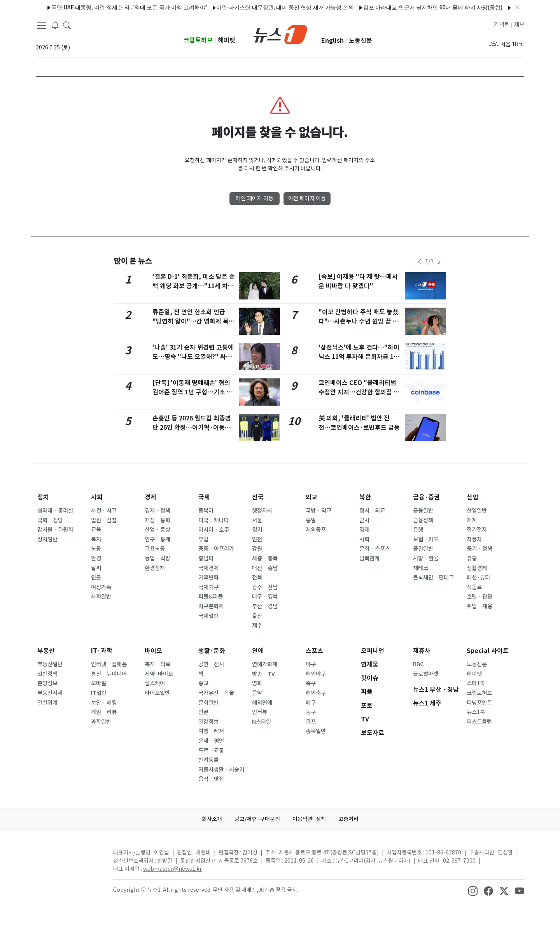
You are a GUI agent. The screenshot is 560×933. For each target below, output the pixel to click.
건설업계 (47, 703)
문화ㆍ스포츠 (375, 549)
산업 (472, 497)
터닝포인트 (479, 703)
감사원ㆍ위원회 (55, 530)
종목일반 (316, 731)
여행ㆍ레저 (211, 731)
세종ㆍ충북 (265, 558)
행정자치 (262, 511)
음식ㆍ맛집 (211, 779)
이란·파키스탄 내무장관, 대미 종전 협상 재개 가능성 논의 (270, 7)
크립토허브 (198, 40)
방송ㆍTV (263, 674)
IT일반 (99, 693)
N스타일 (262, 722)
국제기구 (208, 587)
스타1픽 (476, 683)
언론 (203, 712)
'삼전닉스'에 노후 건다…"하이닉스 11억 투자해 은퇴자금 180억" (360, 357)
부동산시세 (50, 693)
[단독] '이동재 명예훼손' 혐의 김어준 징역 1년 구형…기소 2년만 (191, 392)
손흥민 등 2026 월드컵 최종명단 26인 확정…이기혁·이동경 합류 (192, 428)
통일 (311, 520)
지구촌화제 (211, 606)
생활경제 (477, 568)
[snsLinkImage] (473, 891)
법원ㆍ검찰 (104, 520)
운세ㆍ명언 (211, 741)
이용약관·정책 (309, 819)
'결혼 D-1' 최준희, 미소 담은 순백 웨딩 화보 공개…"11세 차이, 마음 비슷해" (194, 286)
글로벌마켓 (426, 674)
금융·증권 (426, 497)
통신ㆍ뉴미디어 (109, 674)
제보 (519, 25)
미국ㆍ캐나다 (214, 520)
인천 (257, 539)
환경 (96, 558)
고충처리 (348, 819)
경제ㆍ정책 (157, 511)
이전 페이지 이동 (307, 198)
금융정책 (423, 520)
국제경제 (208, 568)
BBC (418, 664)
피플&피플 (211, 597)
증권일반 (423, 549)
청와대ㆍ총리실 (55, 511)
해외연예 (262, 703)
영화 (257, 683)
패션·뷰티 (478, 578)
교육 (96, 530)
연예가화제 (265, 664)
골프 (311, 722)
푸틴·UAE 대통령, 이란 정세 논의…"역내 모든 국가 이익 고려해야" (115, 7)
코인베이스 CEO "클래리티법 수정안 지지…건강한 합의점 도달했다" (359, 392)
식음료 (474, 587)
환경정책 (155, 568)
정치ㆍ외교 (372, 511)
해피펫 (227, 40)
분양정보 (47, 683)
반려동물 (208, 760)
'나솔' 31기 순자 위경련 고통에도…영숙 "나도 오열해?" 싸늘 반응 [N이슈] (193, 357)
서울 (257, 520)
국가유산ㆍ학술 (216, 693)
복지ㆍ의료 (157, 664)
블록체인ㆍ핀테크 (433, 578)
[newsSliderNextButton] (439, 262)
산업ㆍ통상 (157, 530)
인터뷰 (260, 712)
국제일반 (208, 616)
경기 (257, 530)
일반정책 (47, 674)
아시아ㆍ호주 (214, 530)
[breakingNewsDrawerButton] (55, 25)
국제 (204, 497)
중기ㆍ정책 (479, 549)
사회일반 (101, 597)
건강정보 (208, 722)
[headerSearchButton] (67, 25)
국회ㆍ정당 (50, 520)
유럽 (203, 539)
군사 (364, 520)
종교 (203, 683)
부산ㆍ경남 (265, 606)
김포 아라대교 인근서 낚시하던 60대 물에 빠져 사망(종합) (418, 7)
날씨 (96, 568)
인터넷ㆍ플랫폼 (109, 664)
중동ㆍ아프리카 (216, 549)
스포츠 (314, 651)
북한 (365, 497)
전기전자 (477, 530)
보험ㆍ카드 (426, 539)
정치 (43, 497)
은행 (418, 530)
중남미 (206, 558)
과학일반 (101, 722)
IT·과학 (102, 651)
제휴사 (422, 651)
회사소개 (212, 819)
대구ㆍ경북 (265, 597)
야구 (311, 664)
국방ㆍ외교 (318, 511)
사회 (97, 497)
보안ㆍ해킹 (104, 703)
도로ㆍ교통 (211, 751)
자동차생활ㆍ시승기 (221, 770)
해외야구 (316, 674)
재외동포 (316, 530)
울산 (257, 616)
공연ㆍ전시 (211, 664)
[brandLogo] (280, 34)
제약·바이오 (159, 674)
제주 (257, 625)
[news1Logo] (68, 859)
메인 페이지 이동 (255, 198)
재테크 (421, 568)
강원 (257, 549)
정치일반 (47, 539)
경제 (150, 497)
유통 (472, 558)
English (332, 41)
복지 (96, 539)
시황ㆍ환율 (426, 558)
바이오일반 (157, 693)
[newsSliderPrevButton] (420, 262)
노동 (96, 549)
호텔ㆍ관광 (479, 597)
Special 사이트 (488, 651)
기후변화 (208, 578)
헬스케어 (155, 683)
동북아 (206, 511)
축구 (311, 683)
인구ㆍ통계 (157, 539)
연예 (258, 651)
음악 (257, 693)
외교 (311, 497)
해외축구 (316, 693)
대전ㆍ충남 (265, 568)
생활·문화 (212, 651)
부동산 (46, 651)
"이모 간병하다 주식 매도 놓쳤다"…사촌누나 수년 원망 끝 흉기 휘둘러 (359, 321)
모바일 (99, 683)
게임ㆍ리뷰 (104, 712)
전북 (257, 578)
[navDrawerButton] (42, 25)
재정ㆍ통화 (157, 520)
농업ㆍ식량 (157, 558)
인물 (96, 578)
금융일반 (423, 511)
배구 (311, 703)
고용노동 (155, 549)
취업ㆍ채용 (479, 606)
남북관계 (369, 558)
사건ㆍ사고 (104, 511)
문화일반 (208, 703)
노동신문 (360, 41)
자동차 (474, 539)
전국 (258, 497)
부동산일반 (50, 664)
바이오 (153, 651)
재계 (472, 520)
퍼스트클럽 (479, 722)
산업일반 (477, 511)
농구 (311, 712)
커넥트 (501, 25)
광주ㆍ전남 (265, 587)
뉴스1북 (476, 712)
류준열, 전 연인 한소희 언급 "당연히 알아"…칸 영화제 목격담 (193, 321)
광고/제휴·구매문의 (257, 819)
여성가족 (101, 587)
